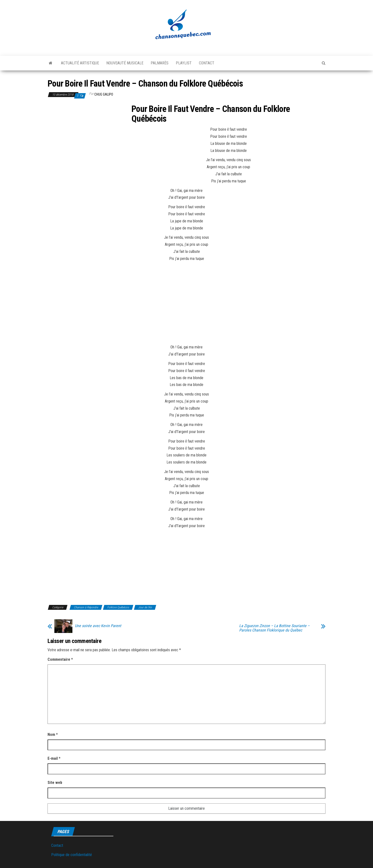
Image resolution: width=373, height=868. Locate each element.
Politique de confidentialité (72, 855)
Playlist (184, 63)
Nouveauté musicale (125, 63)
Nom (53, 735)
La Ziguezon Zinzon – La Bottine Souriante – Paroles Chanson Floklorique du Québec (274, 628)
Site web (55, 783)
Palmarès (160, 63)
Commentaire (60, 659)
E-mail (54, 758)
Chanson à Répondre (86, 607)
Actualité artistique (80, 63)
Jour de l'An (145, 607)
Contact (207, 63)
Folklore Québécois (118, 607)
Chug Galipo (104, 94)
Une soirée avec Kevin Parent (98, 626)
